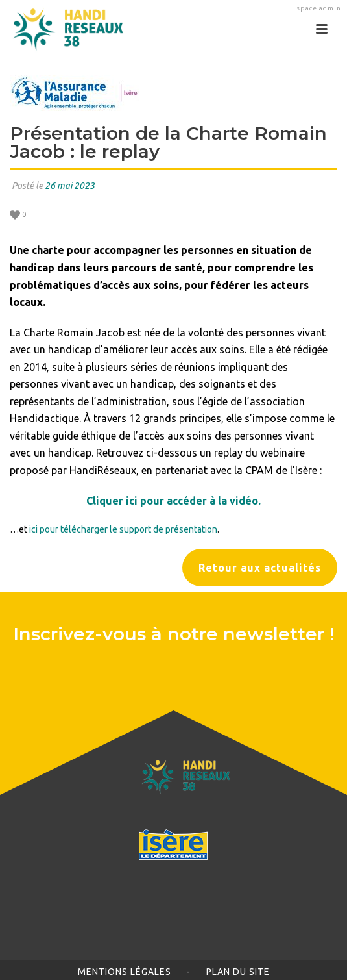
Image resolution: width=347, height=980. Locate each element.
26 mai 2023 (70, 186)
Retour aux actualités (260, 568)
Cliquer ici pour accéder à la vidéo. (173, 501)
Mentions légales (125, 972)
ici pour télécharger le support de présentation (123, 529)
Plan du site (238, 972)
